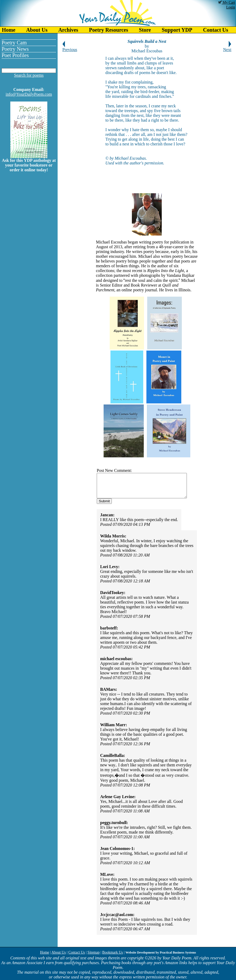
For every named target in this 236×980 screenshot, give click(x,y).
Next (227, 48)
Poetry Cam (14, 43)
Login (231, 7)
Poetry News (15, 49)
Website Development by (161, 953)
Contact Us (77, 952)
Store (145, 30)
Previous (70, 48)
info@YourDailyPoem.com (29, 94)
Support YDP (177, 30)
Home (9, 30)
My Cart (227, 3)
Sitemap (94, 952)
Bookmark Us (113, 952)
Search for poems (29, 75)
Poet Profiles (15, 55)
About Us (37, 30)
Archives (68, 30)
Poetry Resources (109, 30)
